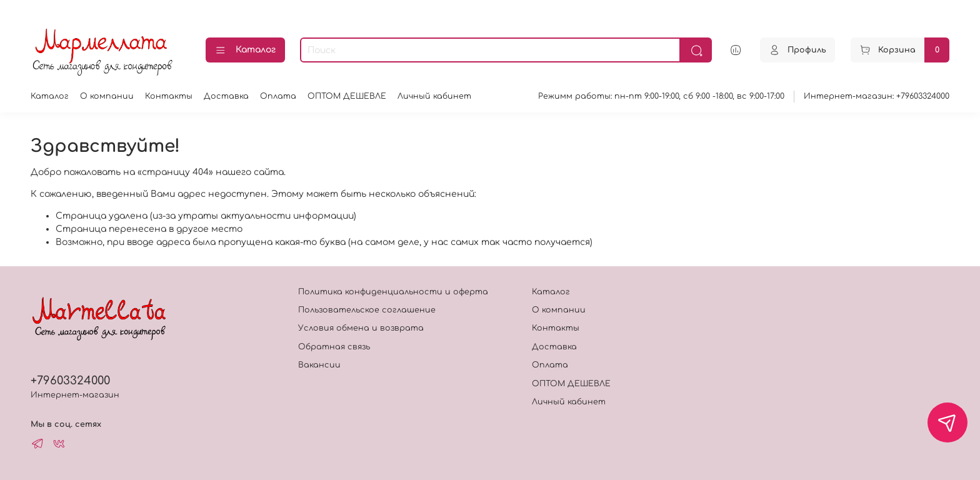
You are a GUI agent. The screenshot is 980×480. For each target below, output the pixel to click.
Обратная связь (334, 347)
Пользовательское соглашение (367, 310)
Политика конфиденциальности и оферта (393, 292)
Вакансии (319, 365)
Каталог (245, 51)
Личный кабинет (434, 96)
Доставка (226, 96)
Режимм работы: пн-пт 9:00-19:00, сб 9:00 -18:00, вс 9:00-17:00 (661, 96)
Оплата (278, 96)
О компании (107, 96)
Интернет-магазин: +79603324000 (877, 96)
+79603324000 (70, 381)
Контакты (169, 96)
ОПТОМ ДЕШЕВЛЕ (347, 96)
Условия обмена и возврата (361, 328)
